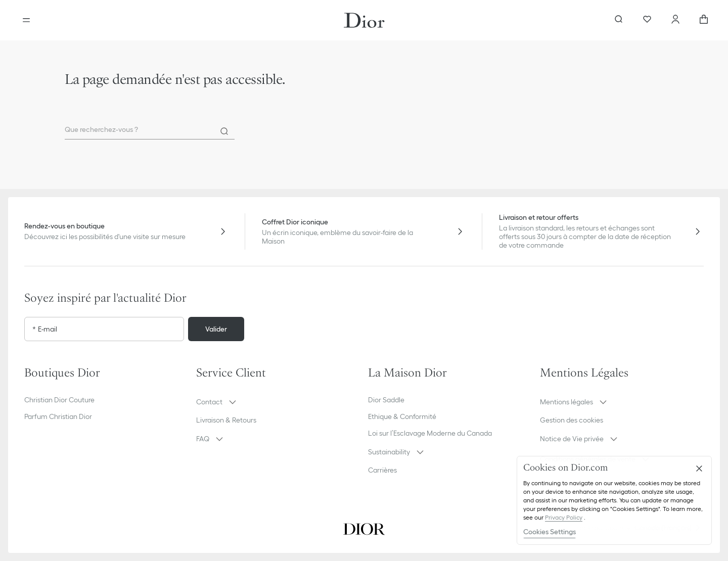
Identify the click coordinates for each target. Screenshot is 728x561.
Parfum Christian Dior (58, 416)
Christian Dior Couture (59, 400)
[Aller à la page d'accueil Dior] (364, 20)
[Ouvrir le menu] (26, 20)
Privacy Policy (564, 517)
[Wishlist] (647, 20)
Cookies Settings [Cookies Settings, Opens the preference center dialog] (550, 532)
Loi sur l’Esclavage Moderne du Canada (430, 433)
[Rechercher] (224, 131)
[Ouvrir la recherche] (619, 20)
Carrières (382, 470)
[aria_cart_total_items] (704, 20)
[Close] (699, 469)
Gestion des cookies (572, 420)
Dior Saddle (386, 400)
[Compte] (675, 20)
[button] (278, 402)
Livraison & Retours (226, 420)
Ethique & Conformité (402, 416)
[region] (614, 500)
